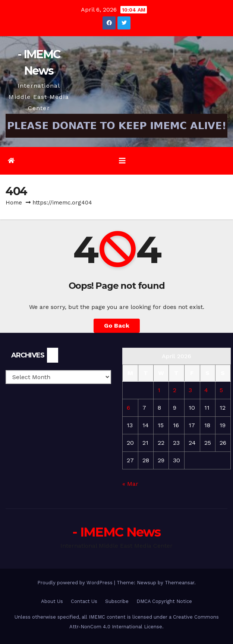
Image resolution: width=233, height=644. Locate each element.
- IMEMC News (116, 532)
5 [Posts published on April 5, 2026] (221, 390)
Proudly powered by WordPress (76, 583)
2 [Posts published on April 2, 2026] (175, 390)
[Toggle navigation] (122, 161)
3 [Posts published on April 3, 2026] (190, 390)
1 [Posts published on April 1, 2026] (159, 390)
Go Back (117, 326)
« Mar (130, 484)
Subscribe (117, 601)
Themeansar (180, 583)
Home (14, 203)
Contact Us (84, 601)
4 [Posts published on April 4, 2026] (206, 390)
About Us (52, 601)
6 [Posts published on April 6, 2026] (128, 408)
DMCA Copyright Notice (164, 601)
